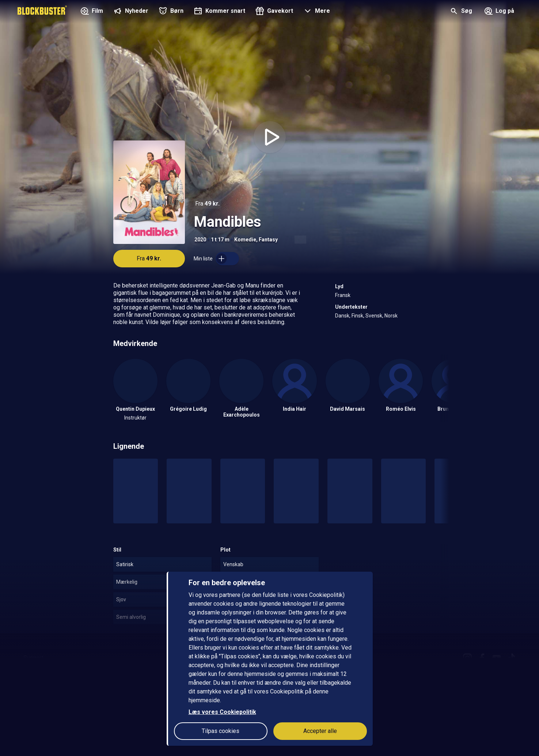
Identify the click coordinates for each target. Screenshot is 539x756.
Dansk (342, 316)
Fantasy (268, 240)
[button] (316, 12)
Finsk (357, 316)
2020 (200, 240)
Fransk (343, 295)
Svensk (374, 316)
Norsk (391, 316)
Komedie (245, 240)
